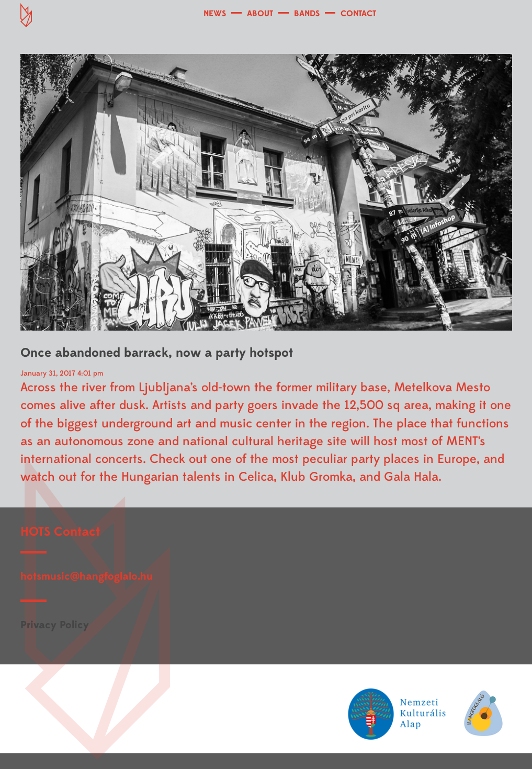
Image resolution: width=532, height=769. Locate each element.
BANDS (307, 14)
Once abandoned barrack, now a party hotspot (157, 353)
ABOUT (260, 14)
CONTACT (358, 14)
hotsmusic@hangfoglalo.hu (87, 576)
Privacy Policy (55, 625)
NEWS (215, 14)
